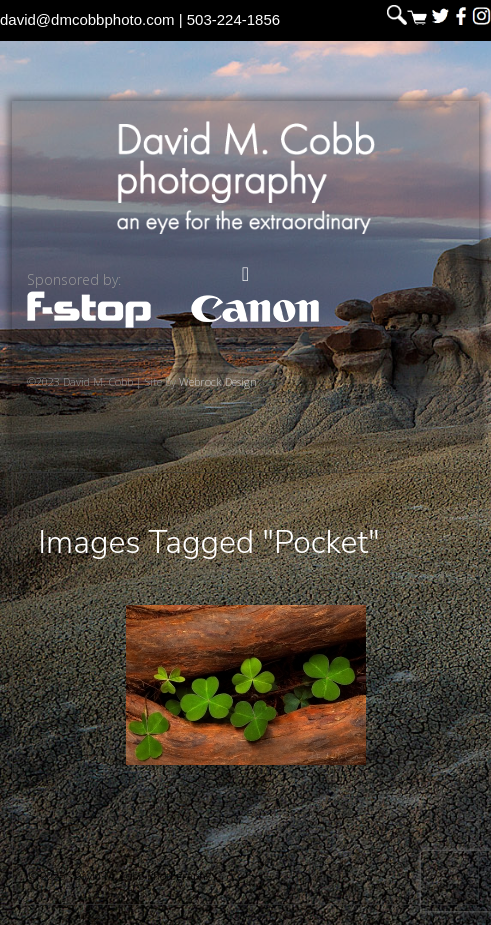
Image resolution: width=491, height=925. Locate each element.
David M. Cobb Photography (246, 177)
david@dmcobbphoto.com (87, 19)
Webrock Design (218, 381)
